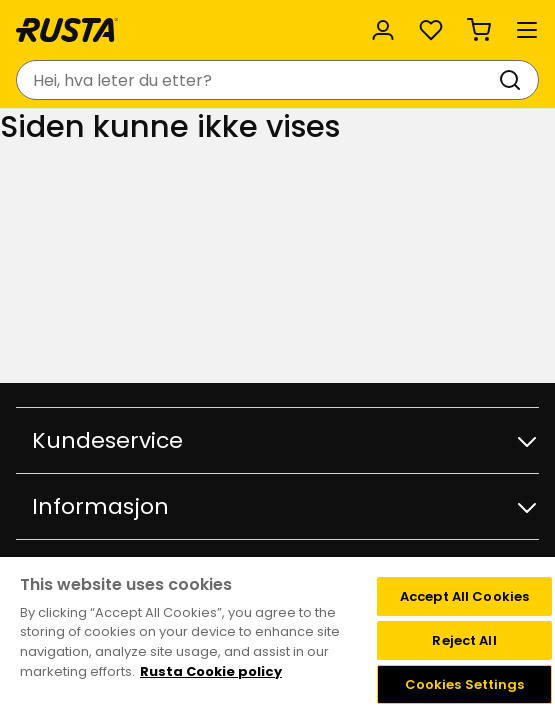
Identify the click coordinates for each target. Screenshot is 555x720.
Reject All (464, 640)
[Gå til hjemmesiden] (67, 30)
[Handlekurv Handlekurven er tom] (479, 30)
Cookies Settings (465, 684)
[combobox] (257, 80)
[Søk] (514, 80)
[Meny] (527, 30)
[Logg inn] (383, 30)
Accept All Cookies (464, 596)
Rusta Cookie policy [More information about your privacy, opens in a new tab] (211, 671)
